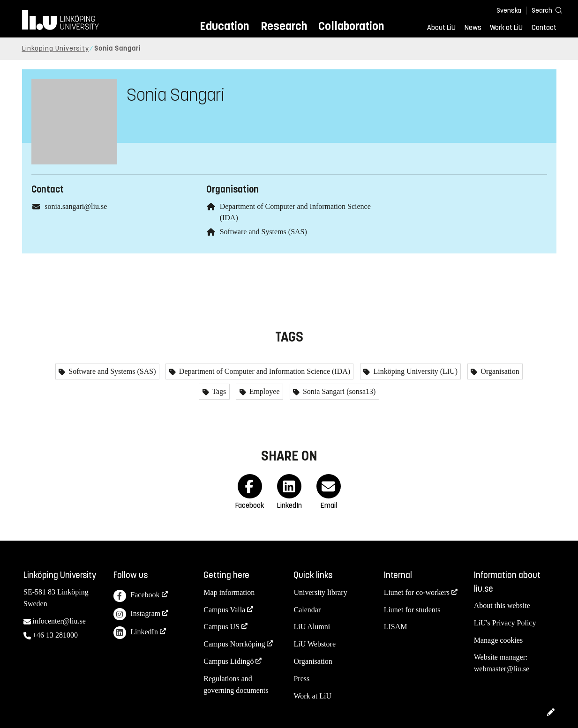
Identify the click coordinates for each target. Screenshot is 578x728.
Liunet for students (412, 610)
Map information (229, 592)
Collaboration (351, 26)
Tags (218, 391)
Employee (264, 391)
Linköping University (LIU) (414, 371)
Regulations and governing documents (236, 684)
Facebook (136, 596)
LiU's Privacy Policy (505, 623)
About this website (502, 605)
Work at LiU (506, 28)
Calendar (307, 610)
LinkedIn (136, 633)
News (473, 28)
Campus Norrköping (234, 644)
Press (301, 679)
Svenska (509, 11)
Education (224, 26)
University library (320, 592)
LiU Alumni (312, 627)
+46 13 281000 (55, 635)
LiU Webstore (315, 644)
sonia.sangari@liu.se (76, 206)
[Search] (542, 10)
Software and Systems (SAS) (263, 232)
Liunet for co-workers (417, 592)
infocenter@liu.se (59, 621)
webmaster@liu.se (502, 669)
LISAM (396, 627)
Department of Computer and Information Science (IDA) (264, 371)
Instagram (137, 614)
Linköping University (56, 48)
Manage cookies (498, 640)
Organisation (499, 371)
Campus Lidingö (229, 661)
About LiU (441, 28)
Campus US (221, 627)
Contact (544, 28)
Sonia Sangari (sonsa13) (338, 391)
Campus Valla (224, 610)
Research (284, 26)
